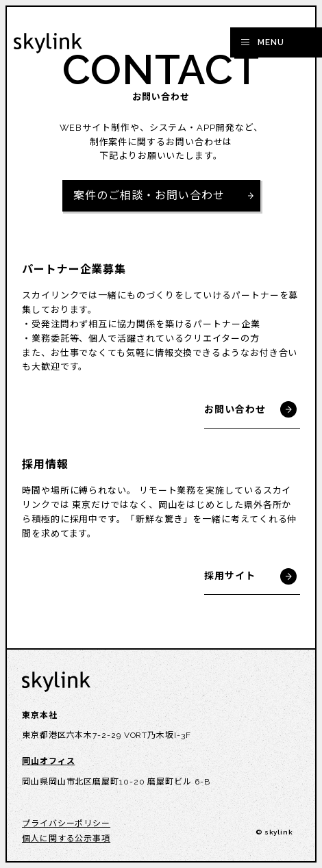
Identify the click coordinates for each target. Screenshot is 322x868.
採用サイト (230, 576)
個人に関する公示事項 (66, 839)
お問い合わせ (235, 409)
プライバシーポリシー (66, 824)
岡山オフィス (48, 761)
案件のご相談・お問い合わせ (149, 195)
